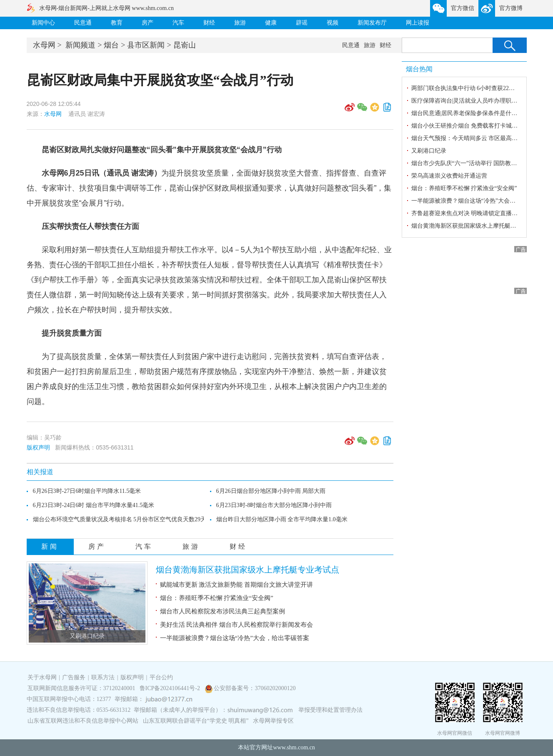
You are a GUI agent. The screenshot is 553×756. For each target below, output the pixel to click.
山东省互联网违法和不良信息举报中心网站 (83, 721)
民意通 (83, 23)
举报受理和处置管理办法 (330, 710)
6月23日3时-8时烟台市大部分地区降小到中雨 (274, 505)
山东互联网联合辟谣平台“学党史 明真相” (196, 721)
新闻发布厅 (372, 23)
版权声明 (38, 447)
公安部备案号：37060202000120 (255, 688)
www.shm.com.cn (294, 747)
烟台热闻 (419, 69)
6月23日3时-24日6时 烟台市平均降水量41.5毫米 (94, 505)
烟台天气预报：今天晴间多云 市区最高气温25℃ (473, 138)
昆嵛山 (185, 45)
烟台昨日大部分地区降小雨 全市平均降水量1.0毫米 (282, 519)
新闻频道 (80, 45)
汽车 (178, 23)
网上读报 (418, 23)
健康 (271, 23)
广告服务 (74, 677)
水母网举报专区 (273, 721)
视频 (333, 23)
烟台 (111, 45)
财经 (209, 23)
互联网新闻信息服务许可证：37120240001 (81, 688)
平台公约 (161, 677)
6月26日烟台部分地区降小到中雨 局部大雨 (271, 491)
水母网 (44, 45)
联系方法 (103, 677)
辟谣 (302, 23)
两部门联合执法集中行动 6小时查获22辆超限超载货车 (481, 88)
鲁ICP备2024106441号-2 (171, 688)
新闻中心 (43, 23)
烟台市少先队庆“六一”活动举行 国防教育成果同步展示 (482, 163)
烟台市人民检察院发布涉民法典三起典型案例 (223, 611)
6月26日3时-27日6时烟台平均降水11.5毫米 (87, 491)
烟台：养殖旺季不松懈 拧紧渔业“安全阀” (217, 598)
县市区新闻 (146, 45)
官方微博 (511, 8)
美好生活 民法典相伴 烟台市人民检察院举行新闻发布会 (237, 625)
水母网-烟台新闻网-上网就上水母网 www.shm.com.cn (106, 8)
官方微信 (463, 8)
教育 (117, 23)
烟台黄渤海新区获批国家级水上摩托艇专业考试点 (248, 570)
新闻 (50, 546)
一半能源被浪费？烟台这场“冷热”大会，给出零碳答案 (235, 638)
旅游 (240, 23)
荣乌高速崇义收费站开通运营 (449, 176)
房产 (148, 23)
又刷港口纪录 (87, 636)
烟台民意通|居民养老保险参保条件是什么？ (467, 113)
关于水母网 (43, 677)
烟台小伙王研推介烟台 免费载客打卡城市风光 (470, 126)
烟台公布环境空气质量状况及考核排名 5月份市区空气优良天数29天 (120, 519)
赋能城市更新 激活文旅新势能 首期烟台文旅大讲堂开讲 (237, 585)
